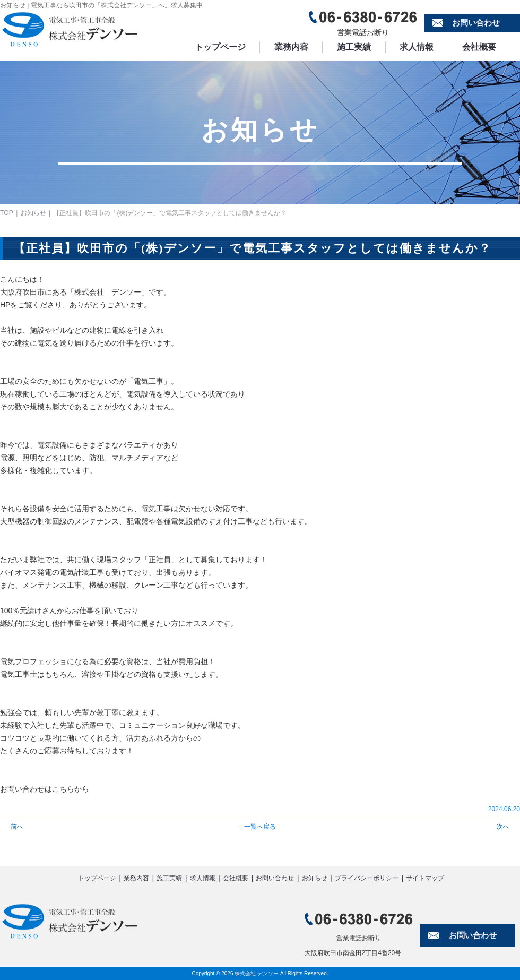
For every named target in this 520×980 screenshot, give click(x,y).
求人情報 (422, 47)
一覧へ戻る (260, 827)
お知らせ (33, 213)
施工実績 (358, 47)
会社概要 (486, 47)
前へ (17, 827)
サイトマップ (425, 878)
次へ (503, 827)
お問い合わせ (476, 23)
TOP (6, 213)
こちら (63, 789)
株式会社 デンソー (257, 973)
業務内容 (293, 47)
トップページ (221, 47)
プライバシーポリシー (367, 878)
